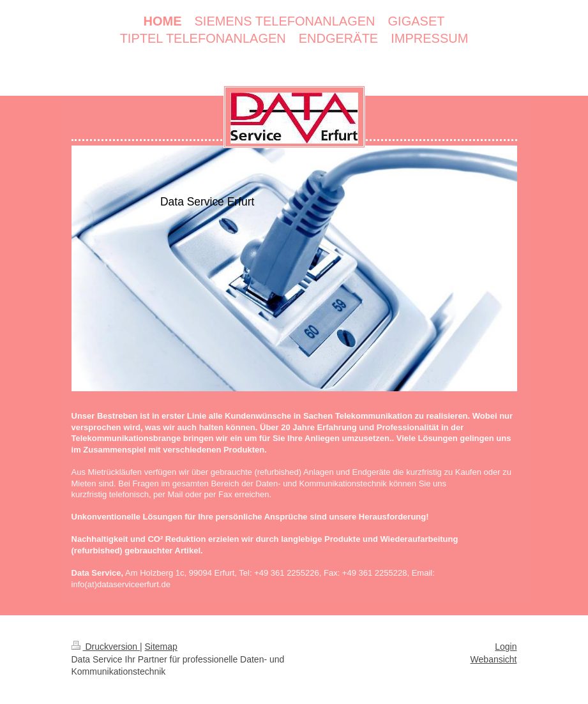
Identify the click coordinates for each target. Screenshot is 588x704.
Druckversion (106, 647)
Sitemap (161, 647)
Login (506, 647)
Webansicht (494, 659)
